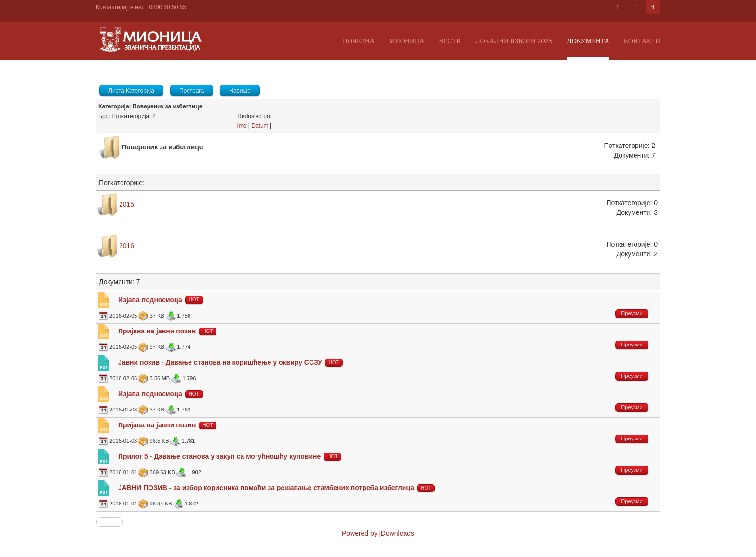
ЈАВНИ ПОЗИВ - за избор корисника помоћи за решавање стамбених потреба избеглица (266, 488)
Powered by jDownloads (378, 533)
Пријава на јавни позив (157, 331)
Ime (242, 126)
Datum (260, 126)
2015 (127, 204)
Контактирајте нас (120, 7)
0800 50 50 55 (168, 7)
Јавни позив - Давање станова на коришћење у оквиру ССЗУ (220, 362)
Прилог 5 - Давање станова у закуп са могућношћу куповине (219, 456)
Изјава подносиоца (150, 300)
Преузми (632, 313)
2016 (127, 246)
